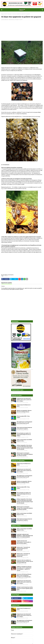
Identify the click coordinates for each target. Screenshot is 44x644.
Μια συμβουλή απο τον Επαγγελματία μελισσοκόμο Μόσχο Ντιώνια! (24, 423)
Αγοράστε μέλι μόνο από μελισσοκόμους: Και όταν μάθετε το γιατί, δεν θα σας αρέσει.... (24, 542)
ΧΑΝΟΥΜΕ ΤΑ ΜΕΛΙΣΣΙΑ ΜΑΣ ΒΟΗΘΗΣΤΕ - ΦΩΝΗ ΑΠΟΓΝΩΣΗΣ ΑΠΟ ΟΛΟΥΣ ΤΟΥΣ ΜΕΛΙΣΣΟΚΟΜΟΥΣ (25, 536)
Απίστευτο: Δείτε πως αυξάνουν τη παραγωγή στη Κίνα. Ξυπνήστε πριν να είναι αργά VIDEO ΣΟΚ (25, 561)
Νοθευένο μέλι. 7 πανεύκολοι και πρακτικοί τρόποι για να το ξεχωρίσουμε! (23, 549)
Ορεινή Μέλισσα (5, 20)
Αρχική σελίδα (4, 14)
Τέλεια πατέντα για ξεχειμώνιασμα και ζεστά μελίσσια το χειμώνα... (24, 428)
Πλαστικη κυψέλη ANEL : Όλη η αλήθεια (23, 417)
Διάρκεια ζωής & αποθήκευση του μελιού (24, 406)
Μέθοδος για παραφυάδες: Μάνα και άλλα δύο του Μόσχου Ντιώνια (24, 411)
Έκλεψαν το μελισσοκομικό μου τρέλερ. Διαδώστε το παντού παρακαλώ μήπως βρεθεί (25, 588)
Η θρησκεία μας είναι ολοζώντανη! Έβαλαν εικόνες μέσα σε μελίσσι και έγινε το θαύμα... (24, 400)
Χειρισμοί (9, 14)
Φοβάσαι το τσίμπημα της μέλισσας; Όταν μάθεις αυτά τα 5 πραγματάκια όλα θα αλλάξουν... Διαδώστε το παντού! (24, 568)
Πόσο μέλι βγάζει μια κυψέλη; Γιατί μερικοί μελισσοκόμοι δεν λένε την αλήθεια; (24, 434)
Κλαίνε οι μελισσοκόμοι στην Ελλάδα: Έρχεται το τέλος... (24, 440)
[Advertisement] (22, 31)
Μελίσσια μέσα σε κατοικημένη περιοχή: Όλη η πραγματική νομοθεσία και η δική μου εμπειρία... (25, 454)
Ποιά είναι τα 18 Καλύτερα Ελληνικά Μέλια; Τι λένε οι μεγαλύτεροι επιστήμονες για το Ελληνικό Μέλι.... (24, 576)
